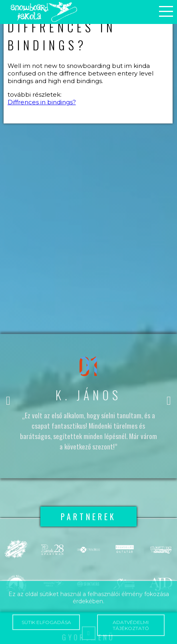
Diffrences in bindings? (42, 102)
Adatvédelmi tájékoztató (131, 625)
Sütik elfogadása (46, 622)
